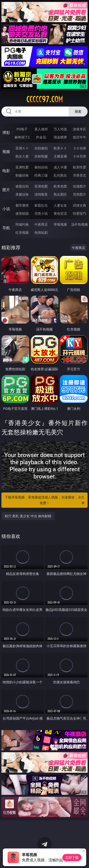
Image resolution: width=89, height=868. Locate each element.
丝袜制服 (41, 156)
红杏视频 (22, 232)
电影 (6, 171)
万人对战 (60, 129)
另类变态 (80, 175)
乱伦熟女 (60, 175)
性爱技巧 (80, 213)
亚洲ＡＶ (22, 148)
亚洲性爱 (22, 167)
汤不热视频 (80, 224)
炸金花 (41, 137)
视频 (6, 152)
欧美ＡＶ (60, 148)
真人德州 (41, 129)
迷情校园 (22, 213)
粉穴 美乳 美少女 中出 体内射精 (28, 516)
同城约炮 (22, 224)
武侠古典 (80, 205)
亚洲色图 (41, 186)
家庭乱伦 (41, 205)
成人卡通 (60, 167)
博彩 (6, 132)
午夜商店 (41, 224)
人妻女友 (60, 205)
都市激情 (22, 205)
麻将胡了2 (22, 137)
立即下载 (72, 857)
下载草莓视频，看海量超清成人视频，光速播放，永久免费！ (45, 500)
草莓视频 (60, 224)
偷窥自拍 (22, 186)
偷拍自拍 (41, 167)
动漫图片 (80, 186)
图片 (6, 190)
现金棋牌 (60, 137)
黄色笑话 (60, 213)
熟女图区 (60, 194)
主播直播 (60, 156)
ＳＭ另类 (80, 156)
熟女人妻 (22, 156)
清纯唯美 (41, 194)
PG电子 (22, 129)
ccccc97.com (45, 99)
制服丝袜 (22, 175)
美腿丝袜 (22, 194)
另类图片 (80, 194)
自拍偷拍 (41, 148)
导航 (6, 228)
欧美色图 (60, 186)
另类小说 (41, 213)
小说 (6, 209)
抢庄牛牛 (80, 137)
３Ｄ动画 (80, 148)
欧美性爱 (80, 167)
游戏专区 (80, 129)
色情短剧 (41, 232)
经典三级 (41, 175)
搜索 (78, 111)
